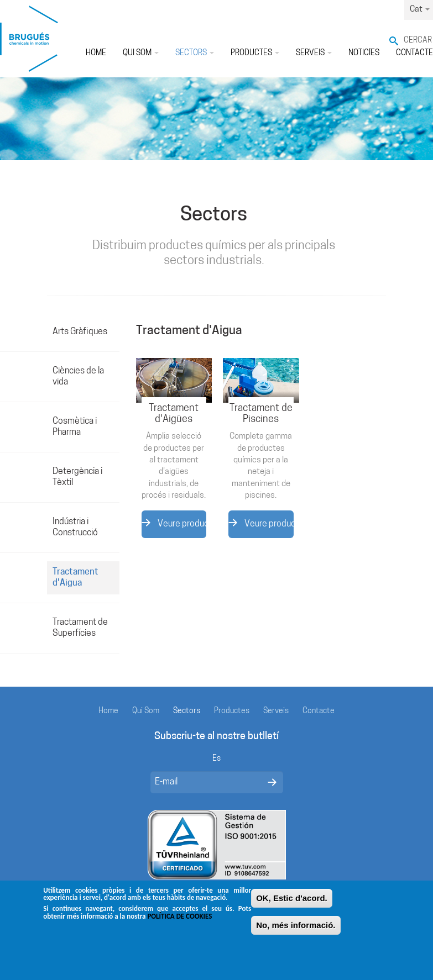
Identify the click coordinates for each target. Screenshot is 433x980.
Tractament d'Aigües (174, 414)
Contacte (319, 711)
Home (96, 53)
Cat (420, 10)
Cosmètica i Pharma (75, 427)
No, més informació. (296, 931)
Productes (255, 53)
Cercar (418, 41)
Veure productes (174, 524)
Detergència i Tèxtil (77, 477)
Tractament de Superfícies (80, 628)
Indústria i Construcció (75, 528)
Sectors (195, 53)
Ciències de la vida (78, 377)
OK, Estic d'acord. (292, 903)
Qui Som (141, 53)
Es (217, 759)
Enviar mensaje (272, 782)
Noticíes (364, 53)
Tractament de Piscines (261, 414)
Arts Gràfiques (80, 332)
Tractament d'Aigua (75, 578)
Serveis (314, 53)
